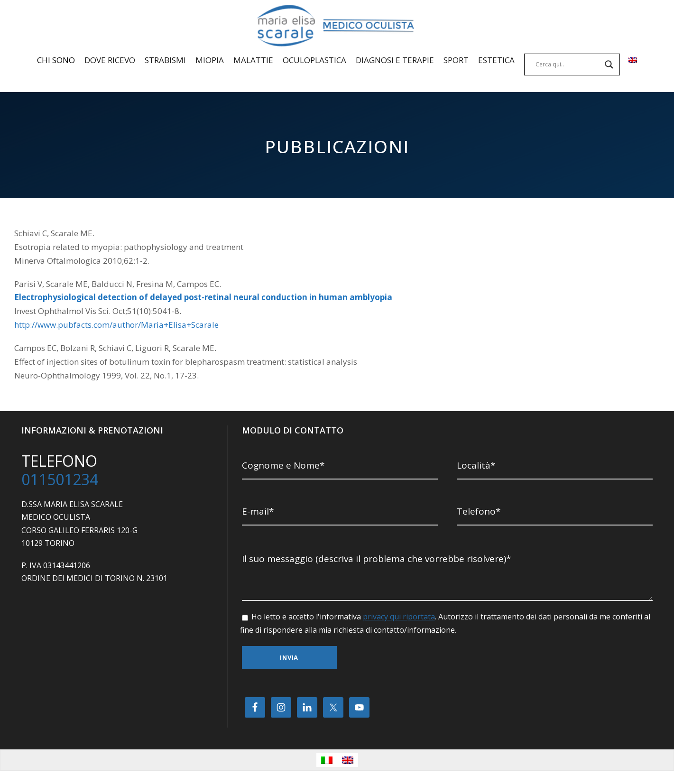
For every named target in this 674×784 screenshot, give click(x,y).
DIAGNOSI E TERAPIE (395, 60)
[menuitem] (633, 69)
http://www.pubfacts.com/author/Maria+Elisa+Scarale (116, 325)
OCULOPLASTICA (314, 60)
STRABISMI (165, 60)
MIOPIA (210, 60)
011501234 (60, 480)
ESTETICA (496, 60)
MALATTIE (253, 60)
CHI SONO (56, 60)
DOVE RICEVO (110, 60)
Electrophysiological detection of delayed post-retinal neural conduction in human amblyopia (193, 298)
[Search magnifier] (609, 65)
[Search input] (568, 65)
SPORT (456, 60)
